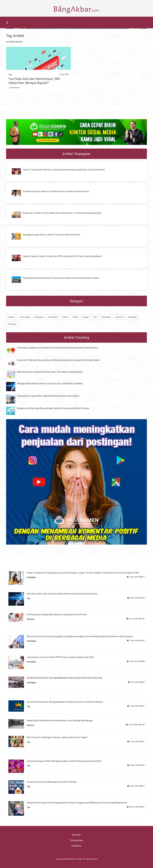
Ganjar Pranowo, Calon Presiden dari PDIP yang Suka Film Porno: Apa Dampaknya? (62, 256)
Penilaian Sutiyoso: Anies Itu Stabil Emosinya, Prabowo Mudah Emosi (56, 191)
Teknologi (12, 324)
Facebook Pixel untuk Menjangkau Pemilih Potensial (52, 782)
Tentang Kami (76, 840)
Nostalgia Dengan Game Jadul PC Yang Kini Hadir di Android (51, 235)
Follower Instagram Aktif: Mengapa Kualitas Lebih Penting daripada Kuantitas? (64, 761)
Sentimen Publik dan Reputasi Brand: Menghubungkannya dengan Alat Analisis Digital (58, 360)
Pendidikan (132, 317)
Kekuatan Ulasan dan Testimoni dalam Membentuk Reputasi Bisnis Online (62, 594)
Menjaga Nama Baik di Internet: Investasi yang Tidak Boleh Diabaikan (50, 384)
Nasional (119, 317)
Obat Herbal (25, 317)
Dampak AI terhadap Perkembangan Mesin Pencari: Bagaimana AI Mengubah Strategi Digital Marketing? (77, 803)
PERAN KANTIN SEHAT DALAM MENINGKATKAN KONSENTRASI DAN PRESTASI (65, 678)
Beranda (76, 835)
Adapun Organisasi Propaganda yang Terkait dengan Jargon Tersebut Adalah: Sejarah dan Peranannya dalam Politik (83, 573)
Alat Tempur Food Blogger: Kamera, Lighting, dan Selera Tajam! (57, 737)
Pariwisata (39, 317)
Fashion (11, 317)
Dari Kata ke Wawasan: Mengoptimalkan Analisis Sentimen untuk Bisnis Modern (65, 702)
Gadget (86, 317)
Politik (75, 317)
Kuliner (65, 317)
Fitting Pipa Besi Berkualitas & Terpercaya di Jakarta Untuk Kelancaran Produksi (61, 278)
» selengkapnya (14, 88)
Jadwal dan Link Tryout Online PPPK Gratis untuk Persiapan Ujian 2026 (60, 657)
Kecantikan (53, 317)
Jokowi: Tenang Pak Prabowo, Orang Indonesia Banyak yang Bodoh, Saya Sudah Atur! (64, 170)
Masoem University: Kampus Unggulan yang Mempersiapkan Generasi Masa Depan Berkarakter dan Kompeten (80, 636)
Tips (10, 75)
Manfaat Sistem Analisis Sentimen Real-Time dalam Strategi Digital (50, 372)
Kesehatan (106, 317)
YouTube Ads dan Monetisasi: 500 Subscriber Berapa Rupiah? (34, 81)
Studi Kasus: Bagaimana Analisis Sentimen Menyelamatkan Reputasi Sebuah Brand (57, 348)
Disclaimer (76, 846)
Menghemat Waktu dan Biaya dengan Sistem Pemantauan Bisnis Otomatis (53, 408)
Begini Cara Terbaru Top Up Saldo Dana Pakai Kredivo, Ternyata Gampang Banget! (62, 213)
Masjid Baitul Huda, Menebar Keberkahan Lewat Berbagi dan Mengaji (60, 721)
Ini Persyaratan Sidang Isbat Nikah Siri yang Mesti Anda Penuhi (57, 615)
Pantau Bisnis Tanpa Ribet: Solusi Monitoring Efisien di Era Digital (48, 396)
